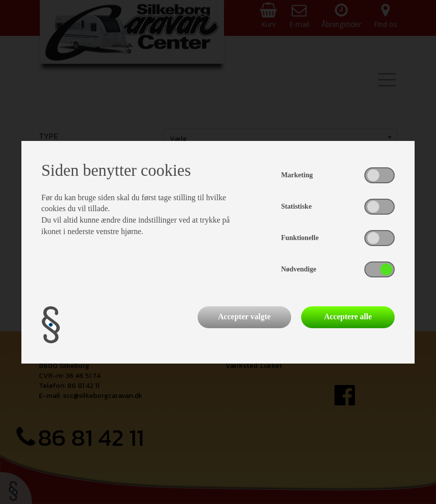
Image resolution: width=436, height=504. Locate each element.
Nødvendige (299, 269)
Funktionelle (300, 238)
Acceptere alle (348, 316)
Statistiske (296, 206)
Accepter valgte (244, 316)
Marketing (297, 175)
